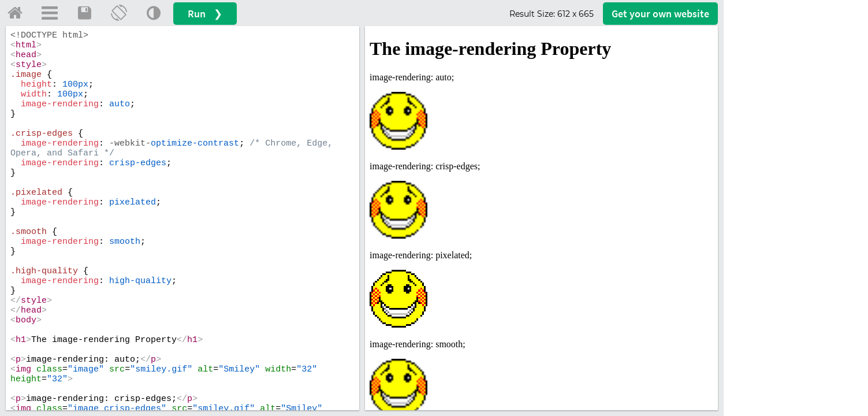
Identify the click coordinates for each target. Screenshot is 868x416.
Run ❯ (205, 14)
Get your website (660, 14)
